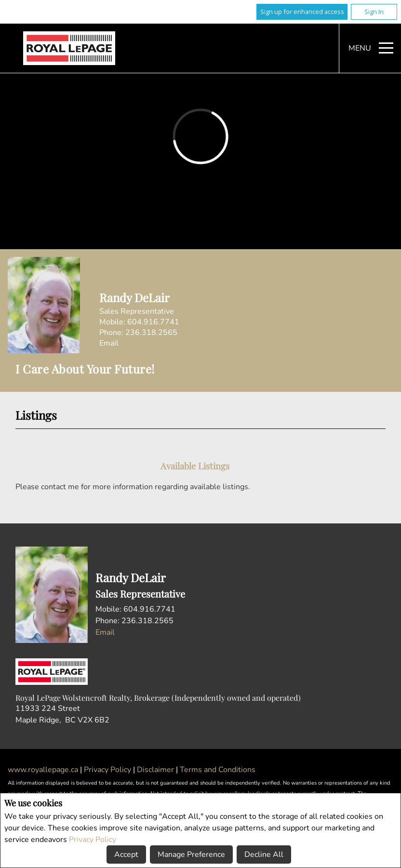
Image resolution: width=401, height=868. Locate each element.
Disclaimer (156, 770)
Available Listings (195, 466)
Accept (126, 855)
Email (109, 343)
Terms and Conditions (218, 770)
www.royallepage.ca (43, 770)
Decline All (264, 855)
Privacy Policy (93, 840)
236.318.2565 (151, 333)
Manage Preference (191, 855)
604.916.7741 (153, 322)
